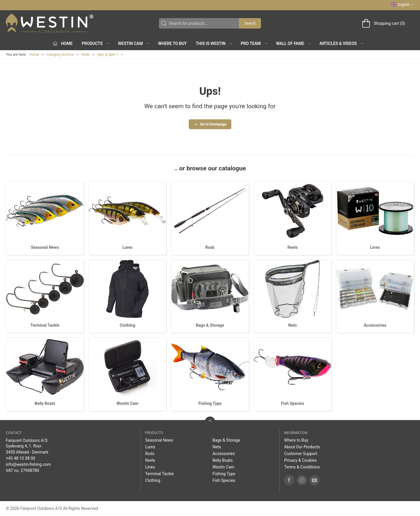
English (402, 5)
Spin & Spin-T (108, 55)
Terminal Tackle (45, 325)
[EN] (50, 23)
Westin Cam (127, 403)
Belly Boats (45, 403)
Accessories (375, 325)
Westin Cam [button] (134, 43)
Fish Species (293, 403)
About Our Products (302, 447)
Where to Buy (172, 43)
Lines (375, 247)
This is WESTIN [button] (214, 43)
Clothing (128, 325)
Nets (292, 325)
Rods (85, 55)
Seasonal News (45, 247)
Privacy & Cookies (300, 460)
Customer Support (301, 454)
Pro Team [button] (254, 43)
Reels (293, 247)
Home (34, 55)
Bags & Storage (210, 325)
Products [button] (96, 43)
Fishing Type (210, 403)
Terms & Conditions (302, 467)
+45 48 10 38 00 (21, 458)
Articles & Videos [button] (342, 43)
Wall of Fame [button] (294, 43)
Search (250, 23)
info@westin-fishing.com (28, 464)
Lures (127, 247)
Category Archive (60, 55)
